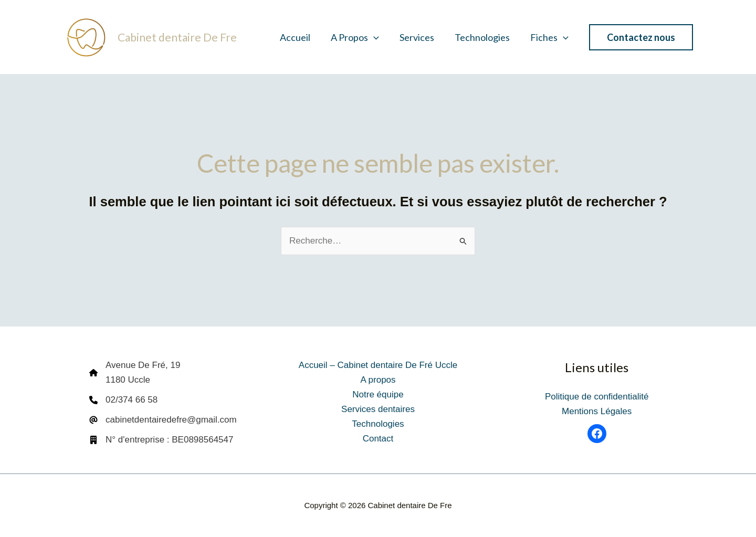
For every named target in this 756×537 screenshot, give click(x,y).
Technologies (484, 37)
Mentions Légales (597, 411)
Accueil (302, 37)
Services (421, 37)
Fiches (550, 37)
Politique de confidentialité (597, 397)
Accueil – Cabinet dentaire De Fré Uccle (378, 365)
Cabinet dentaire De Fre (177, 37)
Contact (378, 439)
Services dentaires (378, 409)
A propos (360, 37)
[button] (379, 37)
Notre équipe (378, 394)
